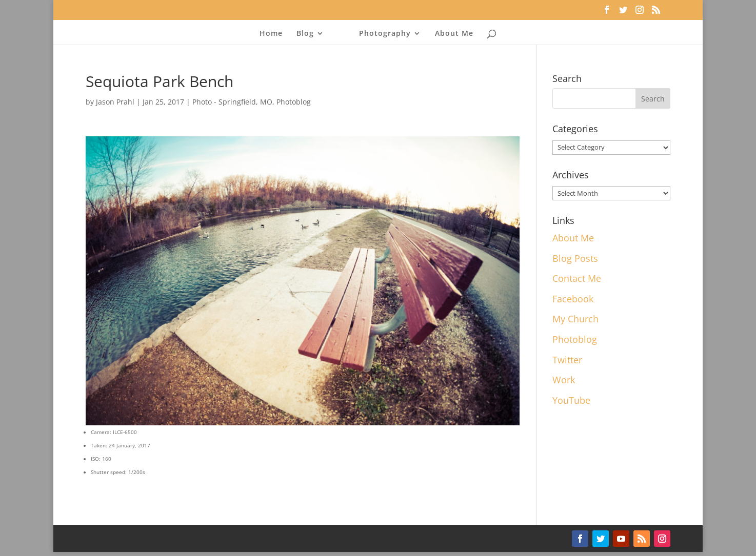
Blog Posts (575, 258)
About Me (454, 34)
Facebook (573, 299)
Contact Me (577, 278)
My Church (575, 319)
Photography (385, 34)
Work (564, 380)
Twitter (567, 360)
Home (271, 34)
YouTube (571, 400)
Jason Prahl (115, 102)
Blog (305, 34)
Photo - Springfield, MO (232, 102)
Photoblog (294, 102)
